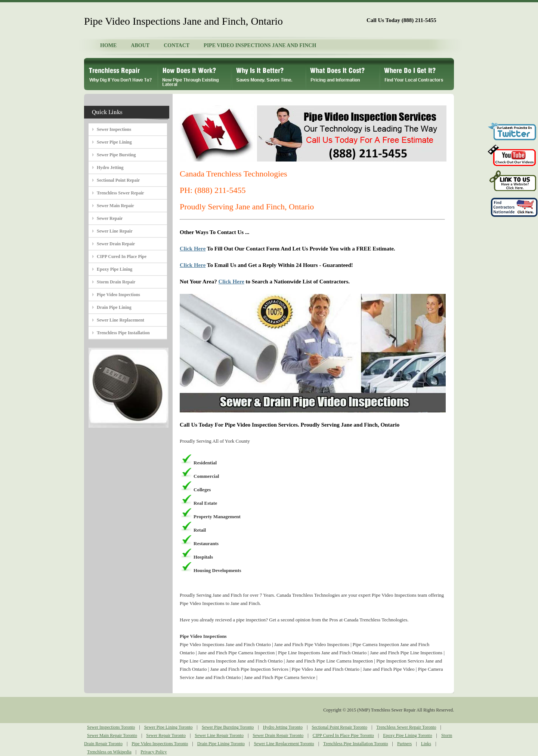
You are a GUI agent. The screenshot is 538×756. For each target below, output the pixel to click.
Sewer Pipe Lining (114, 142)
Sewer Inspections (114, 129)
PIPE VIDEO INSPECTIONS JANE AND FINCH (260, 45)
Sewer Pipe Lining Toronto (168, 727)
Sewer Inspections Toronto (111, 727)
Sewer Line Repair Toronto (219, 735)
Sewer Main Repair (115, 206)
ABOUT (140, 45)
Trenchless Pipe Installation (123, 333)
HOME (108, 45)
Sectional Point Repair (118, 180)
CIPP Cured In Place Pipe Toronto (343, 735)
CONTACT (177, 45)
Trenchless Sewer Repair (120, 193)
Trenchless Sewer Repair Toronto (406, 727)
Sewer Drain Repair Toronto (278, 735)
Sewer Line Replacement (120, 320)
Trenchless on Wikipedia (109, 752)
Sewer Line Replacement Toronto (284, 744)
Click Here (193, 249)
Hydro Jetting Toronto (283, 727)
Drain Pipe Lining (114, 307)
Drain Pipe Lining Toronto (221, 744)
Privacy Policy (154, 752)
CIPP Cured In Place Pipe (122, 256)
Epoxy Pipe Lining (115, 269)
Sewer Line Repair (115, 231)
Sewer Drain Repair (116, 244)
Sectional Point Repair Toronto (339, 727)
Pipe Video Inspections (118, 295)
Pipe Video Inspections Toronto (160, 744)
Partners (404, 744)
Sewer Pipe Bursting (116, 155)
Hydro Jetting (110, 168)
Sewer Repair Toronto (166, 735)
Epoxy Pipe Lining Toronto (407, 735)
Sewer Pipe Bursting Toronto (228, 727)
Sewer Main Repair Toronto (112, 735)
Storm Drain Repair (116, 282)
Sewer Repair (110, 218)
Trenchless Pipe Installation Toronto (355, 744)
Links (426, 744)
